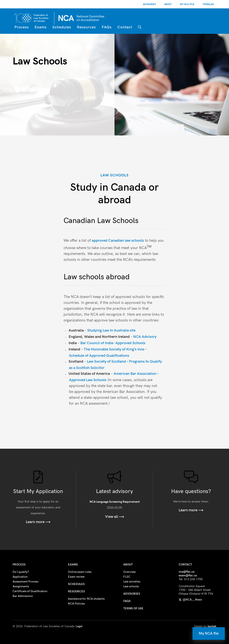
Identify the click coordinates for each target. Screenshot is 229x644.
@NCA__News (190, 600)
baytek (212, 626)
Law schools (131, 586)
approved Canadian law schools (118, 241)
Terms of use (133, 608)
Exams (41, 27)
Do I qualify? (21, 572)
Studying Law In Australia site (112, 330)
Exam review (76, 577)
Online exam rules (80, 572)
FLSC (127, 577)
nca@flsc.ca (187, 572)
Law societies (132, 582)
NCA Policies (76, 604)
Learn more (38, 522)
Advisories (149, 4)
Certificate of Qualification (30, 591)
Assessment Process (25, 582)
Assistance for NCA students (86, 599)
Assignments (21, 586)
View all (115, 517)
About (168, 4)
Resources (86, 27)
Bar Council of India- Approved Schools (113, 343)
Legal (79, 626)
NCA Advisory (145, 337)
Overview (129, 572)
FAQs (107, 27)
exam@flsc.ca (188, 575)
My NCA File (187, 4)
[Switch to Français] (208, 4)
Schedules (62, 27)
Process (22, 27)
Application (20, 577)
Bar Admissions (23, 596)
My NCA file (209, 633)
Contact (125, 27)
